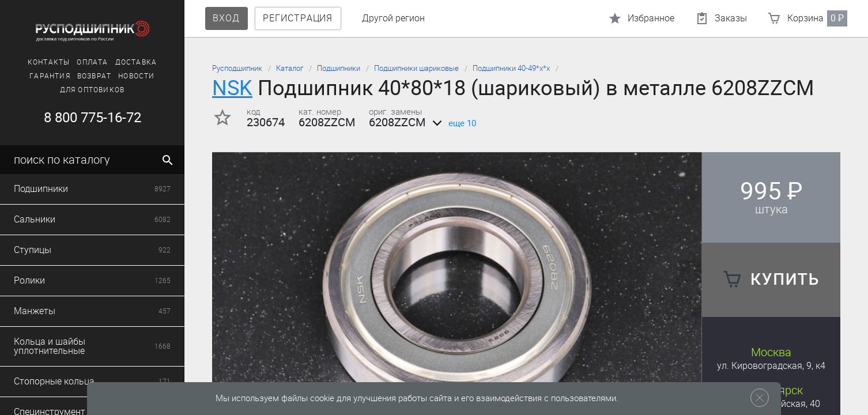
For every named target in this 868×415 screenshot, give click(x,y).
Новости (136, 76)
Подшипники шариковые (416, 68)
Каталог (290, 68)
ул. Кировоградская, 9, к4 (771, 366)
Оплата (92, 62)
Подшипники (339, 68)
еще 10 (452, 123)
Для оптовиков (93, 90)
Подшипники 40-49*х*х (511, 68)
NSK (232, 88)
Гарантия (50, 76)
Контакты (49, 62)
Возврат (94, 76)
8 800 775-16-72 (93, 118)
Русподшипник (237, 68)
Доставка (136, 62)
